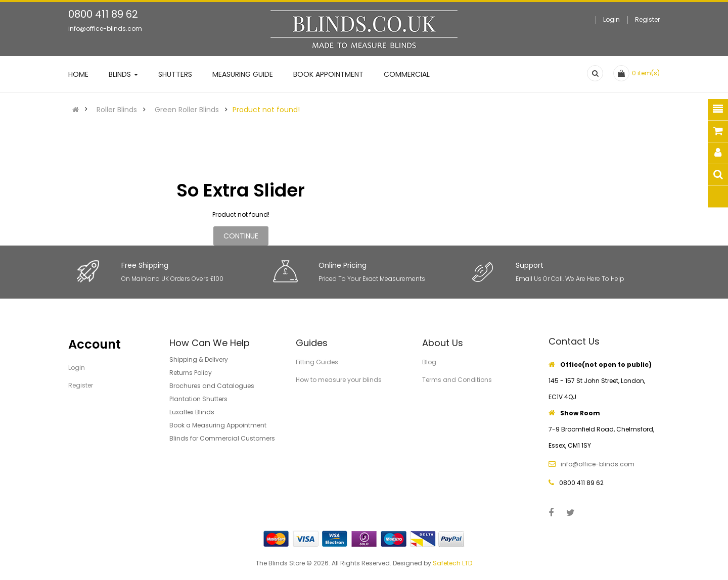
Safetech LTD (452, 563)
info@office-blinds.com (105, 29)
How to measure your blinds (339, 380)
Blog (429, 362)
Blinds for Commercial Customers (222, 438)
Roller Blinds (117, 110)
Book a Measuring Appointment (218, 425)
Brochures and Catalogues (212, 386)
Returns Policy (191, 373)
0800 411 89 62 (103, 14)
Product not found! (266, 110)
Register (647, 19)
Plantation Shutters (198, 399)
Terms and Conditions (457, 380)
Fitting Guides (317, 362)
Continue (241, 236)
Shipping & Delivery (199, 359)
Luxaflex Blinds (192, 412)
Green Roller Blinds (187, 110)
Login (611, 19)
